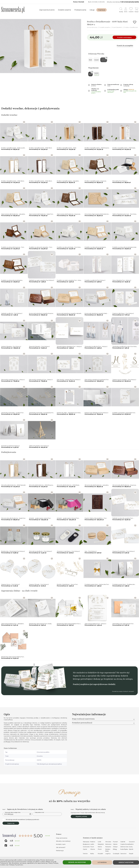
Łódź (99, 842)
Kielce (100, 847)
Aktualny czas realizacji (63, 841)
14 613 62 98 (101, 2)
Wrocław (108, 842)
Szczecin (132, 842)
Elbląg (115, 849)
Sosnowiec (86, 847)
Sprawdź (48, 836)
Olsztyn (115, 847)
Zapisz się (11, 823)
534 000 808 (93, 2)
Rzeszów (108, 847)
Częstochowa (125, 844)
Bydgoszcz (86, 844)
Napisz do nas (79, 676)
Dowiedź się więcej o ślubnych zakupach (123, 691)
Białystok (101, 844)
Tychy (131, 847)
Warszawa (86, 842)
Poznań (115, 842)
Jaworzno (123, 854)
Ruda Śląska (124, 849)
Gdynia (115, 844)
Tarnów (85, 854)
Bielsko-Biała (108, 850)
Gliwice (93, 849)
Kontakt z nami (61, 844)
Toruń (92, 847)
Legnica (108, 854)
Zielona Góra (124, 847)
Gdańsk (123, 842)
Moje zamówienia (62, 838)
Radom (131, 844)
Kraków (93, 842)
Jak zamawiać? (61, 847)
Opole (85, 849)
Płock (100, 849)
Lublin (92, 844)
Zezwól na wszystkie (77, 862)
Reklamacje (60, 851)
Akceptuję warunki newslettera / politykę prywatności (21, 820)
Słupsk (131, 854)
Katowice (108, 844)
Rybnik (131, 849)
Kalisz (92, 854)
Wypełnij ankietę (81, 816)
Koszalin (100, 854)
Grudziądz (116, 854)
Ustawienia (102, 862)
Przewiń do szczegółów (125, 45)
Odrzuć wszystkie (126, 862)
